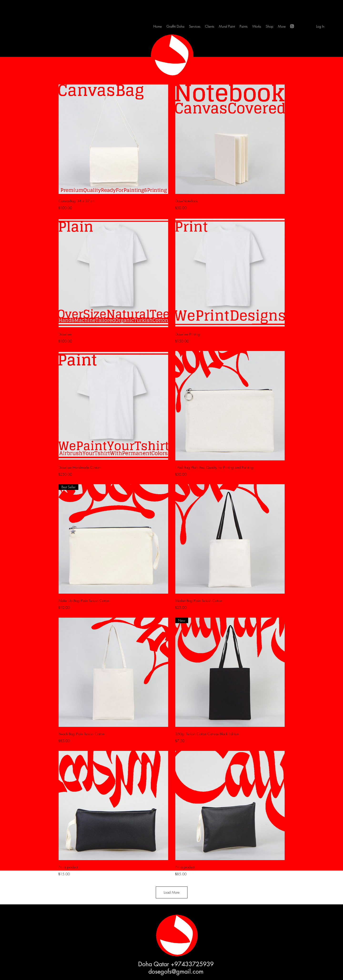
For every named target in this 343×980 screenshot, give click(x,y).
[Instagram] (292, 26)
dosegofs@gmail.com (176, 971)
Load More (172, 892)
